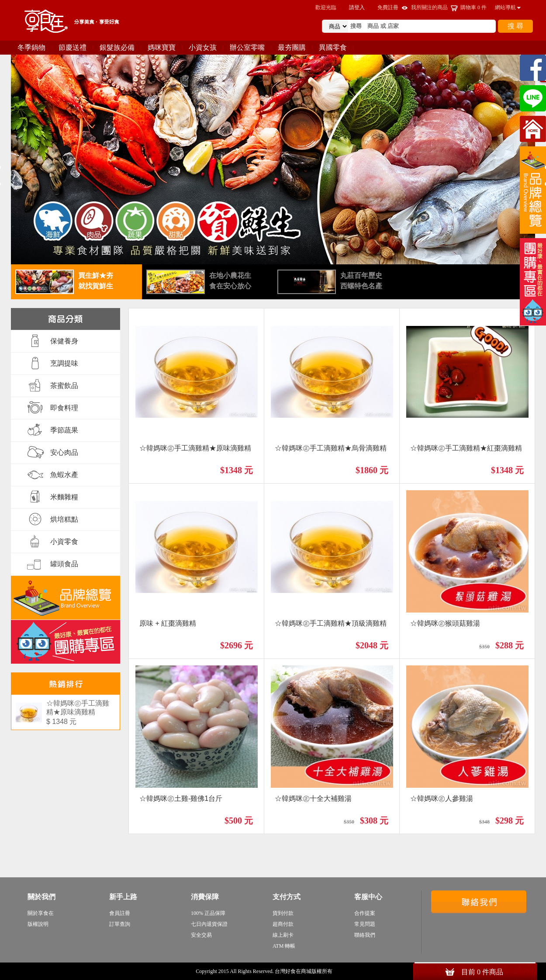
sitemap (342, 971)
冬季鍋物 (31, 47)
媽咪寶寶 (162, 47)
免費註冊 (388, 7)
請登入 (357, 7)
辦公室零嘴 (247, 47)
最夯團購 (292, 47)
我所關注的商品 (429, 7)
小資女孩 (203, 47)
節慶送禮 (73, 47)
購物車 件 (473, 7)
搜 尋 (515, 26)
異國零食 (333, 47)
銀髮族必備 (117, 47)
